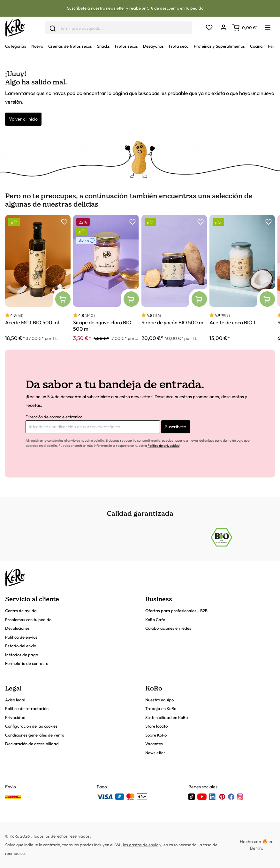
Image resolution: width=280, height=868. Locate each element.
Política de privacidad (163, 446)
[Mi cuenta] (223, 28)
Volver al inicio (23, 119)
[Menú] (268, 26)
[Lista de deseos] (209, 28)
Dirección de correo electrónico (54, 417)
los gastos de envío (141, 845)
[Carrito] (245, 28)
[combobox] (119, 28)
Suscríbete (176, 427)
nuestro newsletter (109, 8)
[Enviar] (53, 28)
